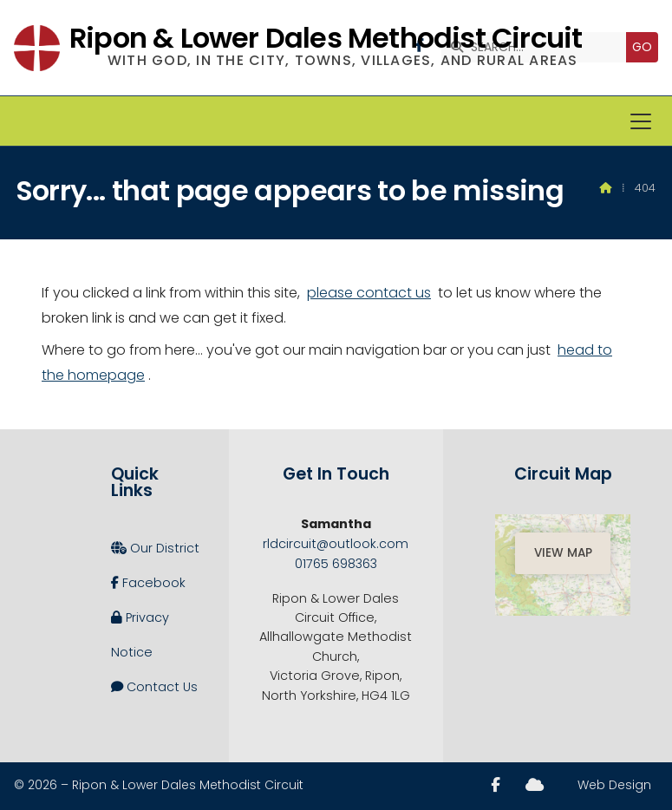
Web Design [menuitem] (614, 785)
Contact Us (154, 687)
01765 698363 (336, 564)
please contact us (369, 293)
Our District (155, 548)
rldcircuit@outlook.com (336, 544)
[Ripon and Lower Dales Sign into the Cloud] (535, 785)
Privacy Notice (140, 630)
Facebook (148, 583)
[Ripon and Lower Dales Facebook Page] (496, 785)
